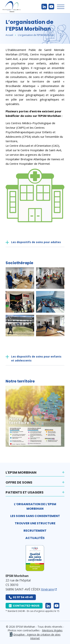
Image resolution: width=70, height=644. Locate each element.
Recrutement (35, 531)
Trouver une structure (35, 523)
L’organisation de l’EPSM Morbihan (35, 506)
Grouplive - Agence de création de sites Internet (37, 636)
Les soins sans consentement (35, 516)
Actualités (35, 538)
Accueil (9, 35)
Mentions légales (52, 630)
